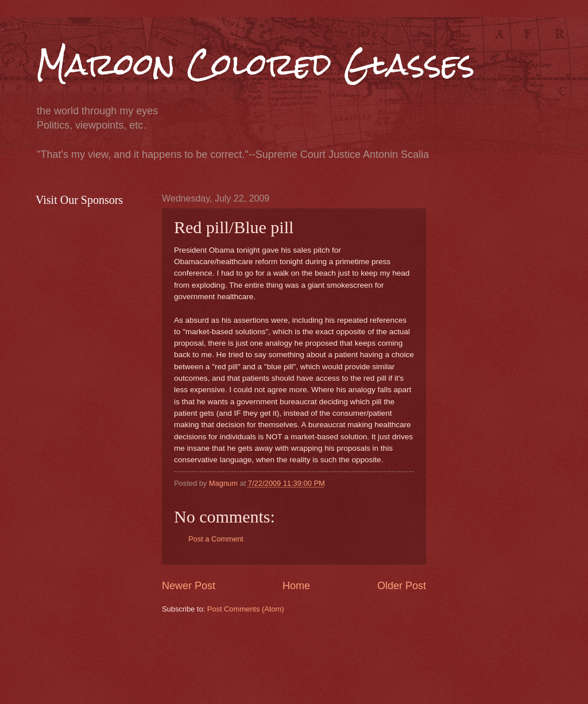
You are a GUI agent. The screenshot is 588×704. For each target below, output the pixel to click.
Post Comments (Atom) (246, 609)
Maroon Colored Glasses (255, 64)
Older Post (402, 586)
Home (296, 586)
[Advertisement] (371, 657)
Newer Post (189, 586)
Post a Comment (216, 539)
